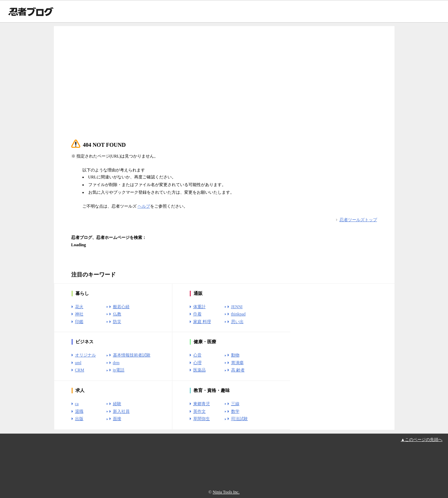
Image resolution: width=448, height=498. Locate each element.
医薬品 (199, 370)
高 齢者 (238, 370)
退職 (79, 411)
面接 (117, 419)
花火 (79, 307)
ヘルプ (144, 206)
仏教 (117, 314)
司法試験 (239, 419)
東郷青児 (202, 404)
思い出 (237, 322)
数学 (235, 411)
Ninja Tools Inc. (226, 492)
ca (77, 404)
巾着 (197, 314)
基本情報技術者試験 (132, 355)
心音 (197, 355)
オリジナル (85, 355)
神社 (79, 314)
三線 (235, 404)
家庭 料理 (202, 322)
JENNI (237, 307)
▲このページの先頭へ (422, 440)
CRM (80, 370)
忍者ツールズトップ (358, 220)
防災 (117, 322)
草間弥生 (202, 419)
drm (116, 363)
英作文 (199, 411)
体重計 (199, 307)
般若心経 (121, 307)
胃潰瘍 (237, 363)
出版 (79, 419)
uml (78, 363)
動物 (235, 355)
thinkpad (238, 314)
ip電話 (119, 370)
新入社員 (121, 411)
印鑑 (79, 322)
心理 (197, 363)
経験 (117, 404)
